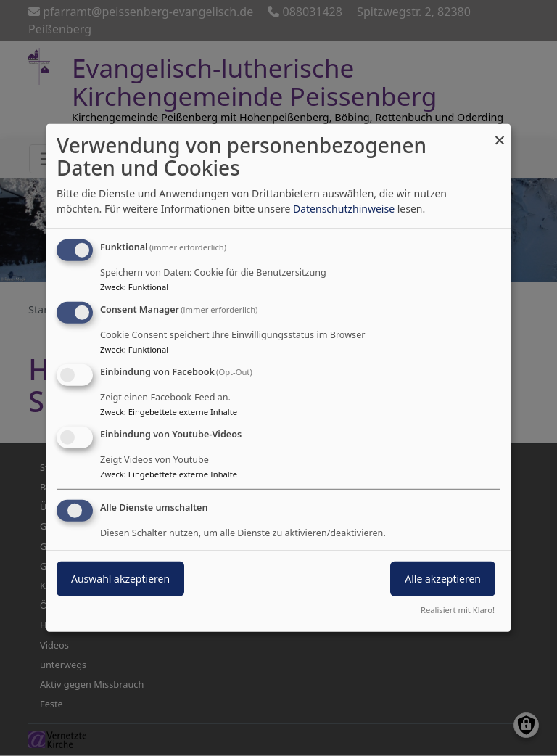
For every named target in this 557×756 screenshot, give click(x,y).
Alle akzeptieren (443, 578)
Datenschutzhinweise (344, 209)
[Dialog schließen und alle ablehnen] (500, 133)
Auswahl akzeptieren (120, 578)
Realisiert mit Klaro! (458, 610)
